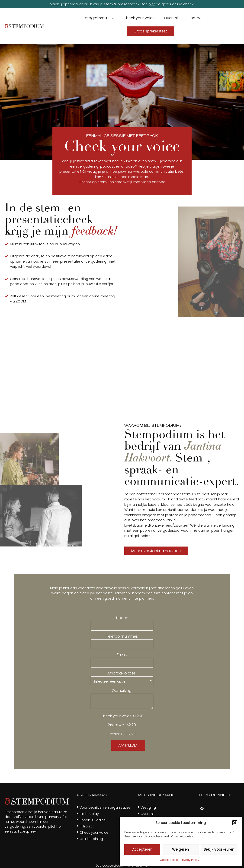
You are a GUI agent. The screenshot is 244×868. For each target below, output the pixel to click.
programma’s (100, 18)
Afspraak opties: (122, 673)
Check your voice (139, 18)
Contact (195, 18)
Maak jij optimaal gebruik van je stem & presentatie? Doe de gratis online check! (122, 4)
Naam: (122, 618)
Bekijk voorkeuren (219, 849)
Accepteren (142, 849)
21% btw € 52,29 (122, 725)
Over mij (171, 18)
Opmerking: (122, 691)
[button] (235, 823)
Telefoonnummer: (122, 636)
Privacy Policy (190, 860)
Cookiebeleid (169, 860)
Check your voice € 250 (122, 716)
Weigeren (181, 849)
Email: (122, 655)
